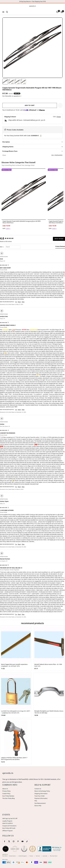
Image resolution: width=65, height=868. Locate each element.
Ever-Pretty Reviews (8, 796)
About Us (5, 789)
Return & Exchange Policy (42, 791)
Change (59, 117)
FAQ (36, 801)
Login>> (8, 228)
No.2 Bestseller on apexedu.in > (12, 96)
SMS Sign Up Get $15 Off (10, 818)
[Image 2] (11, 82)
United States (12, 856)
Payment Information (41, 798)
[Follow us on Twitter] (9, 841)
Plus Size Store (54, 856)
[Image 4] (23, 82)
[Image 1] (5, 82)
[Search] (7, 12)
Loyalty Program (7, 821)
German (38, 856)
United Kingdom (23, 856)
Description (6, 142)
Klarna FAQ (38, 806)
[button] (60, 105)
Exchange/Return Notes (10, 151)
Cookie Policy (6, 794)
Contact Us (38, 789)
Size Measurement (40, 803)
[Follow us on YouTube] (22, 841)
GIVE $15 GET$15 (8, 823)
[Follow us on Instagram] (14, 841)
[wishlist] (57, 12)
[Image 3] (17, 82)
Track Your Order (40, 796)
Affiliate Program (7, 831)
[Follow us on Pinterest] (18, 841)
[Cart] (62, 12)
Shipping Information (41, 794)
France (31, 856)
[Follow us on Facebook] (5, 841)
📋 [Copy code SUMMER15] (41, 136)
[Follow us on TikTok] (27, 841)
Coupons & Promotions (9, 826)
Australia (45, 856)
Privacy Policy (6, 791)
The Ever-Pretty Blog (9, 798)
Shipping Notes (8, 147)
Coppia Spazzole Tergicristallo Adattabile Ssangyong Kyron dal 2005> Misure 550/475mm (22, 222)
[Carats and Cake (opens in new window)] (15, 849)
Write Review (59, 239)
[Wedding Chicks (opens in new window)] (6, 849)
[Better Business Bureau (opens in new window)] (50, 849)
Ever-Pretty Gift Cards (9, 828)
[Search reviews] (13, 247)
